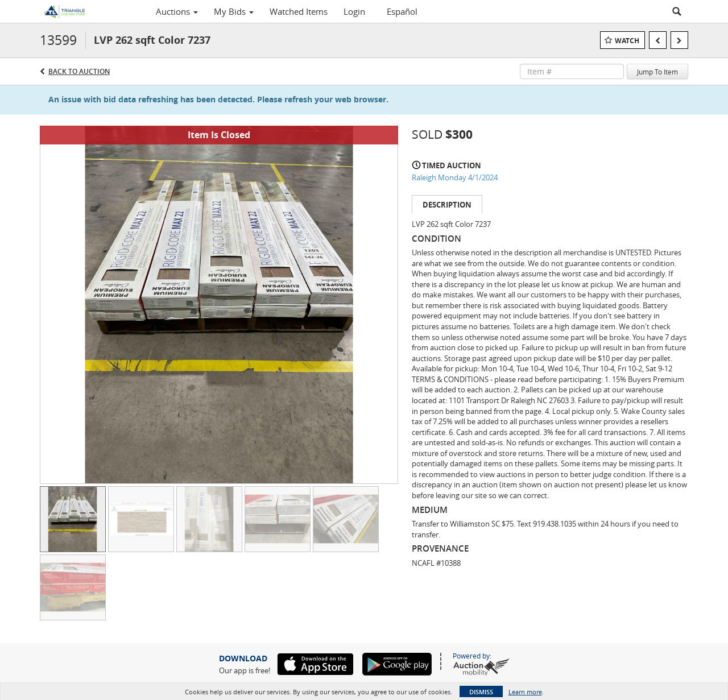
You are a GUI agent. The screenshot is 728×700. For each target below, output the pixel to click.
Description (447, 205)
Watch (627, 41)
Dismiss (481, 692)
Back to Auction (79, 71)
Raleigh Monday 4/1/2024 (455, 177)
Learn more (525, 692)
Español (402, 11)
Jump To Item (657, 72)
